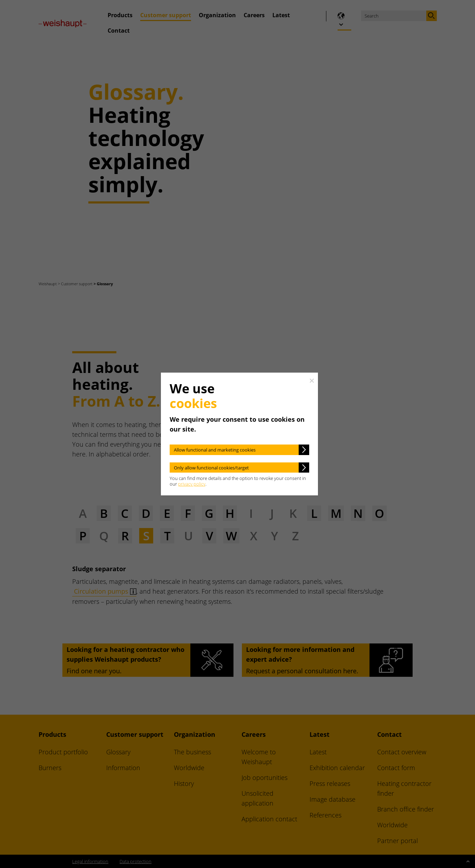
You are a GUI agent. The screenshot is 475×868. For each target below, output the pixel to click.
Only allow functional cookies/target (211, 468)
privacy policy (192, 484)
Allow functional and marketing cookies (215, 450)
